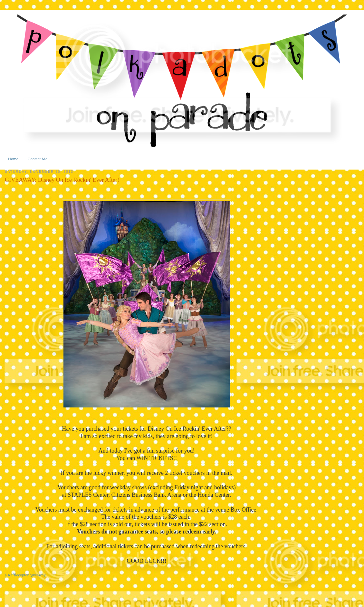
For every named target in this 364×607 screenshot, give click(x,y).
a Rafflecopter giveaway (25, 575)
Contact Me (38, 159)
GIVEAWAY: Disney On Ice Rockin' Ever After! (62, 180)
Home (13, 159)
